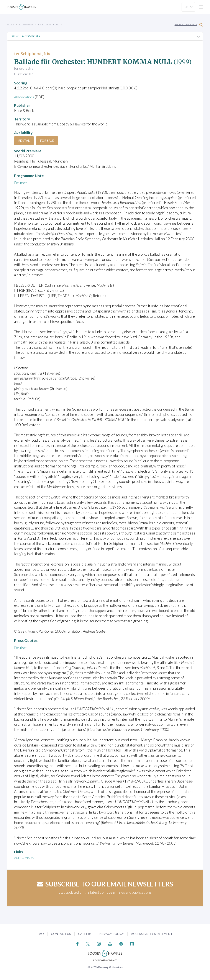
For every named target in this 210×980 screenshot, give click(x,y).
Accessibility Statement (152, 934)
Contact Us (61, 934)
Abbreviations (25, 97)
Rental (24, 141)
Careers (85, 934)
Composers (26, 24)
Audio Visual (25, 858)
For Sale (47, 141)
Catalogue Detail (49, 24)
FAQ (41, 934)
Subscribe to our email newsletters (105, 884)
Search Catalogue (189, 25)
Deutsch (21, 183)
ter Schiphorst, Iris (32, 54)
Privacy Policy (111, 934)
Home (11, 24)
